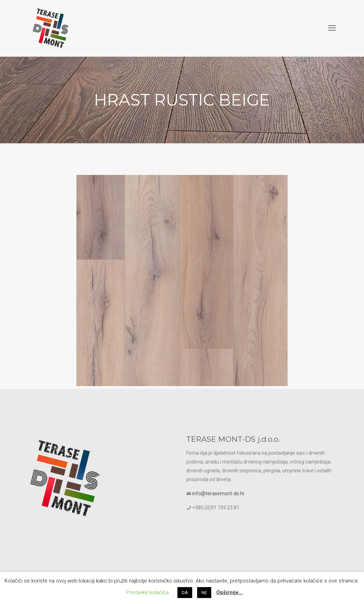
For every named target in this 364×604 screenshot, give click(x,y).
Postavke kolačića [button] (148, 592)
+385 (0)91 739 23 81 (216, 508)
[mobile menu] (332, 28)
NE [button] (204, 593)
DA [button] (185, 593)
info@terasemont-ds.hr (218, 493)
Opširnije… (230, 592)
